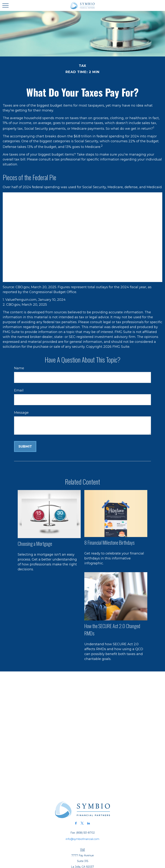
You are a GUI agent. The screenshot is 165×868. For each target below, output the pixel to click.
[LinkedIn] (89, 823)
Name (19, 368)
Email (19, 390)
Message (21, 413)
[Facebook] (76, 823)
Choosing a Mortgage (35, 544)
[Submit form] (25, 446)
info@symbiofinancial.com (82, 839)
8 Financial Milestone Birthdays (109, 542)
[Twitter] (82, 823)
